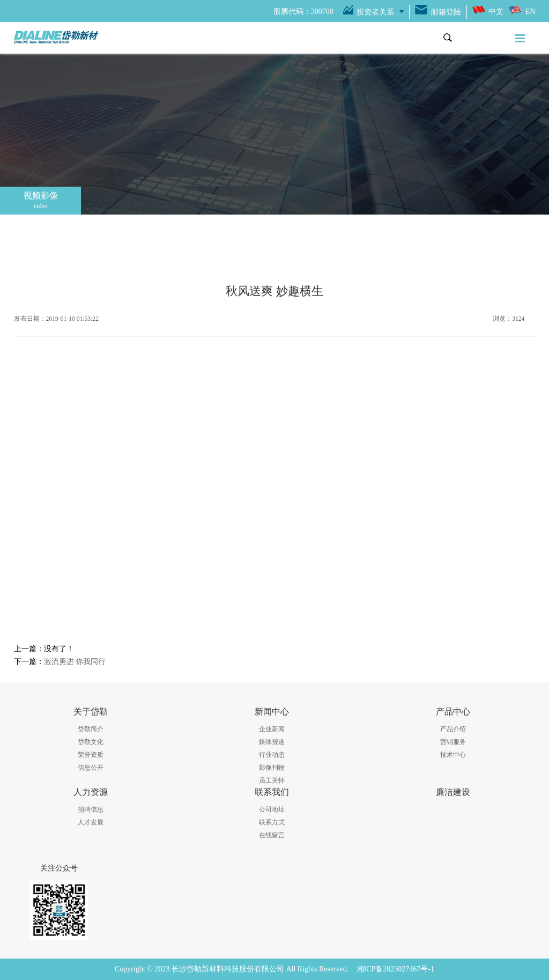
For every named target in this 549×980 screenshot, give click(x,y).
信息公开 (91, 768)
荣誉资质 (91, 755)
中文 (496, 12)
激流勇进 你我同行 (75, 662)
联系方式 (272, 822)
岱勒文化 (91, 742)
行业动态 (272, 755)
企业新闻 (272, 729)
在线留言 (272, 835)
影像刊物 (272, 768)
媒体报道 (272, 742)
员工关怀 (272, 780)
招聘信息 (91, 809)
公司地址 (272, 809)
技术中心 (453, 755)
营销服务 (453, 742)
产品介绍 (453, 729)
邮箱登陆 (446, 12)
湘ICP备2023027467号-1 (395, 969)
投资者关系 (375, 12)
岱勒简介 (91, 729)
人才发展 (91, 822)
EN (531, 12)
